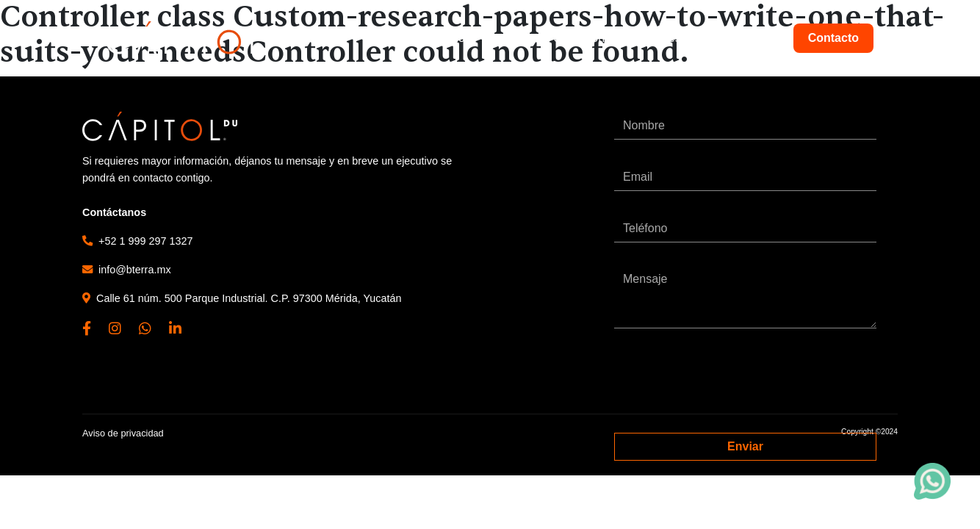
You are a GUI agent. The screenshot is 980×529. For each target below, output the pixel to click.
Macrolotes (743, 38)
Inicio (451, 38)
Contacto (833, 38)
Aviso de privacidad (123, 433)
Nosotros (509, 38)
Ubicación (579, 38)
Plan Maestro (660, 38)
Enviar (745, 446)
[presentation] (726, 381)
